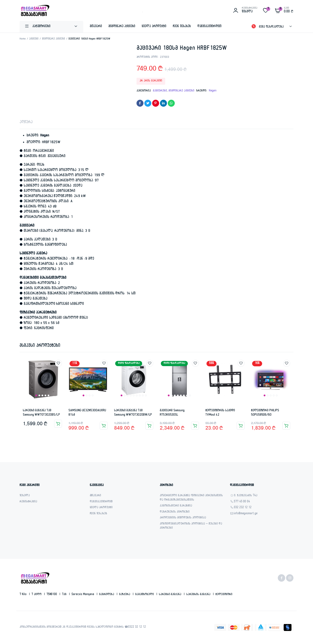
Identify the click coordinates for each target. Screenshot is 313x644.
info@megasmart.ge (246, 514)
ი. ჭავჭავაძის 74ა (246, 496)
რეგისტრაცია (28, 502)
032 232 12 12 (243, 508)
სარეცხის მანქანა (199, 595)
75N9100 (52, 595)
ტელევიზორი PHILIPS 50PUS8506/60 (265, 413)
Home (23, 39)
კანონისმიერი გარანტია (176, 506)
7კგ (65, 595)
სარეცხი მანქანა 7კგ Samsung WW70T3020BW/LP (133, 413)
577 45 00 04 (242, 502)
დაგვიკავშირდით (210, 27)
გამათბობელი (145, 595)
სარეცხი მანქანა (171, 595)
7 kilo (23, 595)
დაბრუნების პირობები (175, 512)
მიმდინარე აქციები (122, 27)
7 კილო (37, 595)
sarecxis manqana (83, 595)
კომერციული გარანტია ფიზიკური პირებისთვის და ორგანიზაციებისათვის (191, 498)
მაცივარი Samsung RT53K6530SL (172, 413)
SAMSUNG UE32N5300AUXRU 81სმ (87, 413)
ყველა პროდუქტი (154, 27)
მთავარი (96, 27)
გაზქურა (125, 595)
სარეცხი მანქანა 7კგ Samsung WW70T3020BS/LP (41, 413)
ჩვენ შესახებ (182, 27)
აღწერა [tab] (26, 123)
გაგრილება (107, 595)
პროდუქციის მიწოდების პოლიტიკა (183, 518)
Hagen (213, 91)
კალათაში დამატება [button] (58, 424)
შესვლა (25, 496)
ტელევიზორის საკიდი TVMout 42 (220, 413)
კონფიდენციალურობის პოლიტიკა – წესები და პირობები (191, 526)
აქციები (34, 39)
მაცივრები (160, 91)
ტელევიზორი (224, 595)
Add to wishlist (58, 363)
